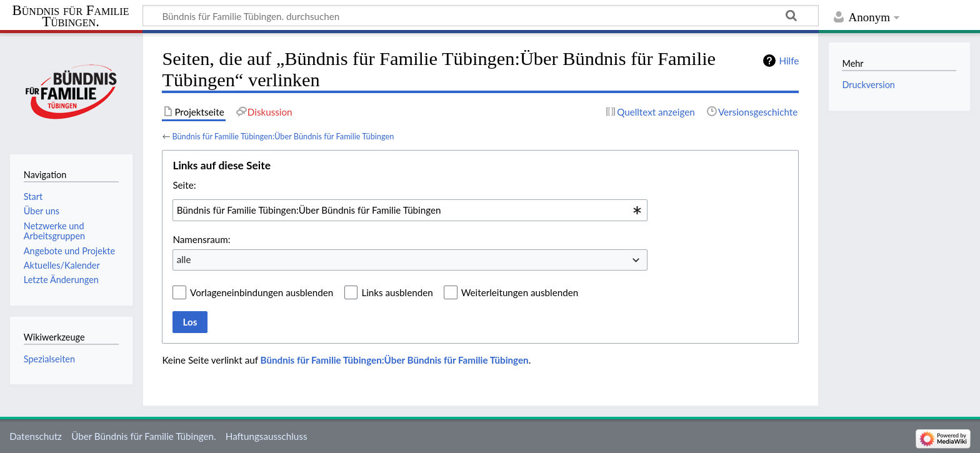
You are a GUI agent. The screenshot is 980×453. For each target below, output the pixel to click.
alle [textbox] (184, 259)
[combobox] (410, 210)
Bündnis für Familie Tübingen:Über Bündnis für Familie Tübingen (283, 136)
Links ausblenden (397, 292)
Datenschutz (36, 436)
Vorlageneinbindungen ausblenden (262, 292)
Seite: (184, 185)
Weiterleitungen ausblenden (520, 292)
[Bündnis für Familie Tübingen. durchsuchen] (481, 16)
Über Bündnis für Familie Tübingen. (143, 436)
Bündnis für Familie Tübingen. (71, 16)
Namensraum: (201, 239)
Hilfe (789, 61)
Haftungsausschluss (267, 436)
